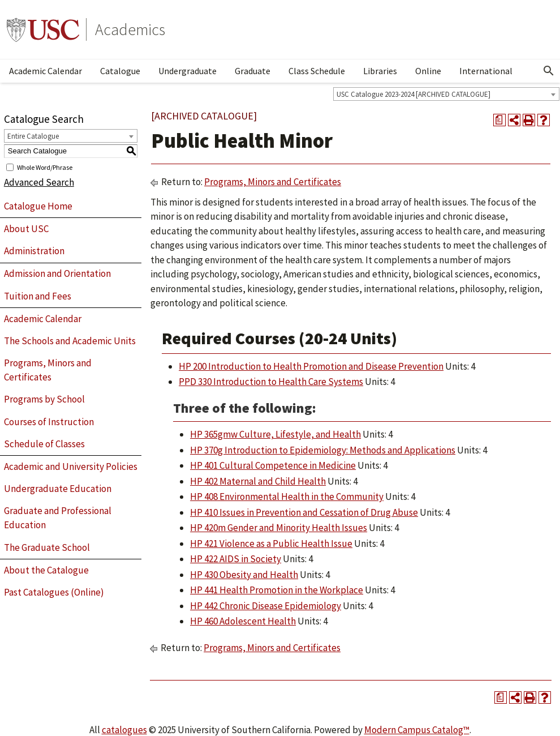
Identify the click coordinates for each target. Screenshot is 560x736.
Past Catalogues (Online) (54, 592)
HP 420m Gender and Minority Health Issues (279, 528)
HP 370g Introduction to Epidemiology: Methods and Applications (323, 450)
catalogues (124, 730)
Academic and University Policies (71, 467)
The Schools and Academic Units (70, 341)
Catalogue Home (38, 206)
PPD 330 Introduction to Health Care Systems (271, 382)
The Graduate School (47, 547)
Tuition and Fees (38, 296)
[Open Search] (549, 71)
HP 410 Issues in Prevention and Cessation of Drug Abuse (304, 512)
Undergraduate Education (58, 489)
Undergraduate (188, 71)
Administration (34, 251)
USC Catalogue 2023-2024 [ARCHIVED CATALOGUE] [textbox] (413, 94)
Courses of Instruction (49, 422)
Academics (130, 29)
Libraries (380, 71)
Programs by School (44, 399)
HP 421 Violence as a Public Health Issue (271, 544)
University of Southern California (43, 29)
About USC (26, 229)
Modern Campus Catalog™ (417, 730)
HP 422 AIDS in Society (236, 559)
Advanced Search (39, 182)
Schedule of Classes (44, 444)
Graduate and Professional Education (58, 518)
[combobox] (446, 94)
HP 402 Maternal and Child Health (258, 481)
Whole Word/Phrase (45, 167)
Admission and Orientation (57, 273)
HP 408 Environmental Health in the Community (287, 497)
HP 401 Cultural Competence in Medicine (273, 465)
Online (428, 71)
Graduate (253, 71)
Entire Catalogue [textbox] (33, 136)
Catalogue (120, 71)
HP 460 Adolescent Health (243, 621)
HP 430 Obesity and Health (244, 575)
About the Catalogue (46, 570)
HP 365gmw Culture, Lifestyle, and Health (275, 434)
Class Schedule (317, 71)
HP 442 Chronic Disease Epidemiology (266, 606)
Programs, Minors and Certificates (48, 370)
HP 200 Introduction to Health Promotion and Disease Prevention (311, 366)
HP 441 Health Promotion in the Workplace (277, 590)
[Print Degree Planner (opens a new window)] (499, 120)
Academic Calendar (46, 71)
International (486, 71)
